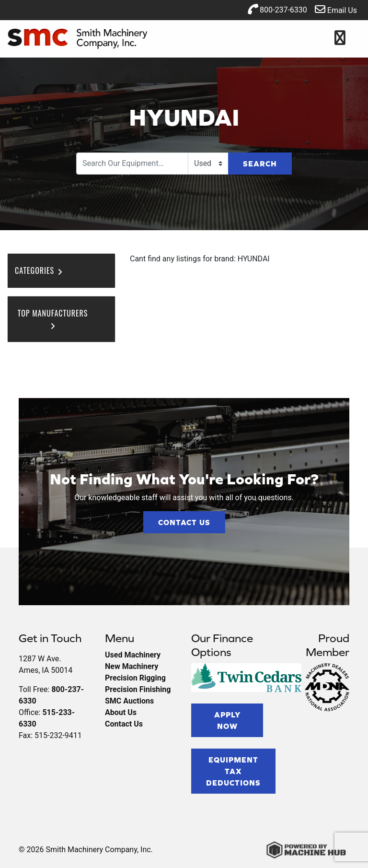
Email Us (336, 9)
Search (260, 164)
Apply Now (227, 720)
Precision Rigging (135, 678)
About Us (121, 712)
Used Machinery (133, 655)
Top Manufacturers (53, 318)
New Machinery (132, 666)
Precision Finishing (138, 689)
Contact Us (184, 522)
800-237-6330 (277, 9)
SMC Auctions (129, 701)
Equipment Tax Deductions (233, 771)
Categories (39, 270)
